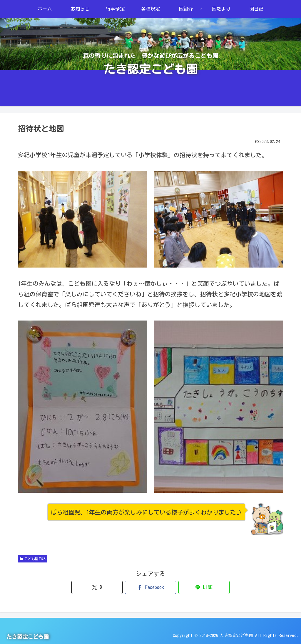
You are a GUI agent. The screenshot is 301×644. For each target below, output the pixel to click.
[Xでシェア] (106, 587)
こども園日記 (33, 559)
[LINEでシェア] (195, 587)
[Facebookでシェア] (150, 587)
